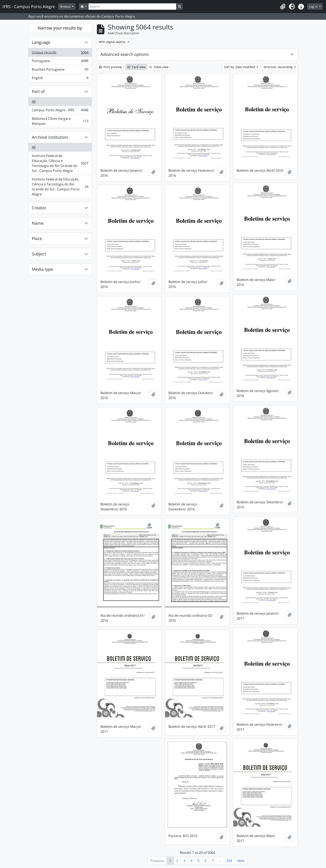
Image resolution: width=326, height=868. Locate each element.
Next (241, 861)
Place (37, 238)
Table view (159, 67)
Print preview (110, 67)
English (60, 79)
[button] (283, 7)
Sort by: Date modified (240, 67)
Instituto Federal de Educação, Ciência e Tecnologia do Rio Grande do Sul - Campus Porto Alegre (60, 163)
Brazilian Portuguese (60, 70)
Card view (136, 67)
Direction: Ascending (278, 67)
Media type (42, 269)
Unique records (60, 53)
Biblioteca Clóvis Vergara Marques (60, 121)
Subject (39, 254)
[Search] (132, 7)
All (34, 102)
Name (38, 223)
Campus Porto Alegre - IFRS (60, 111)
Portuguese (60, 62)
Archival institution (50, 137)
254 (229, 861)
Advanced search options (125, 54)
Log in (314, 7)
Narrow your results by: (60, 28)
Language (41, 42)
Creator (39, 208)
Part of (38, 91)
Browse (66, 7)
